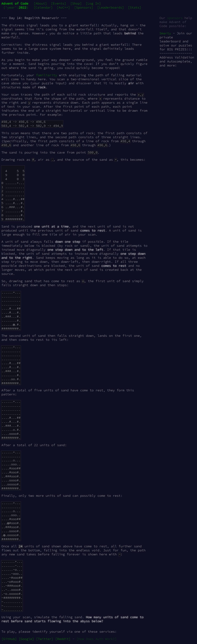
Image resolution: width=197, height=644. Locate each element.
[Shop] (76, 3)
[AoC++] (63, 7)
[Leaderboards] (111, 7)
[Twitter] (45, 639)
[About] (40, 3)
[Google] (26, 639)
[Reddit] (63, 639)
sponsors (175, 18)
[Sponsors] (84, 7)
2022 (23, 7)
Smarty (165, 33)
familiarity (47, 75)
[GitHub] (9, 639)
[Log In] (93, 3)
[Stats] (135, 7)
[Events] (59, 3)
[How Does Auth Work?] (96, 639)
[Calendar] (43, 7)
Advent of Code (15, 3)
